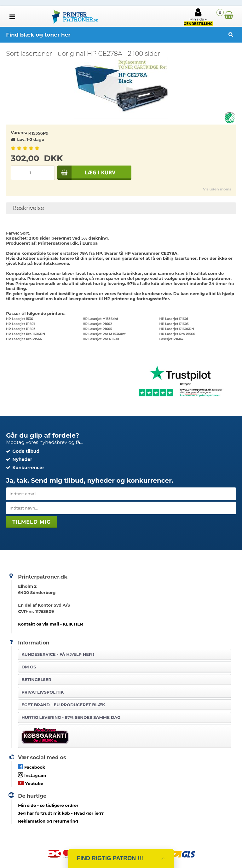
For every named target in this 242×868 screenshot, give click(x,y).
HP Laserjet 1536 (19, 319)
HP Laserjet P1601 (174, 319)
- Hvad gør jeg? (61, 813)
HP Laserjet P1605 (97, 329)
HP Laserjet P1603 (174, 324)
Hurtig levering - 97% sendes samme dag (71, 717)
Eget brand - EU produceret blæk (63, 705)
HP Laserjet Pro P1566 (24, 339)
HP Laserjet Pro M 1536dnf (104, 334)
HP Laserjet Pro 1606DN (26, 334)
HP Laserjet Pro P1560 (177, 334)
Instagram (32, 775)
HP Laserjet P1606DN (177, 329)
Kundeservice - (58, 654)
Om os (29, 667)
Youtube (31, 783)
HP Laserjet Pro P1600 (101, 339)
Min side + (198, 17)
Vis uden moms (217, 189)
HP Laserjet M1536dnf (100, 319)
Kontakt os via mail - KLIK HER (50, 624)
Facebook (32, 767)
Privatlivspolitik (43, 692)
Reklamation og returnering (48, 821)
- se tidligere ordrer (48, 805)
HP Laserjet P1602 (97, 324)
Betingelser (36, 679)
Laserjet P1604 (171, 339)
